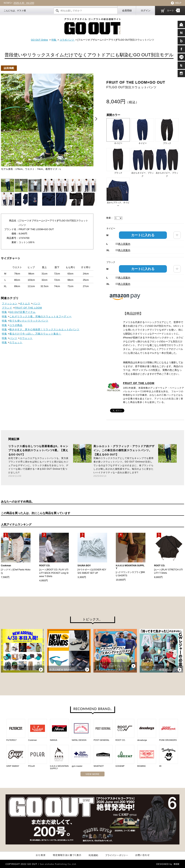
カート (173, 10)
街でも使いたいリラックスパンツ (29, 321)
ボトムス (25, 303)
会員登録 (127, 10)
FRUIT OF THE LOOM (139, 383)
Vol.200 (24, 3)
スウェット (26, 338)
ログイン (146, 10)
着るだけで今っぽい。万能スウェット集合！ (35, 334)
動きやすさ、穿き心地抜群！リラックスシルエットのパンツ (44, 329)
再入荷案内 (123, 244)
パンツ (36, 303)
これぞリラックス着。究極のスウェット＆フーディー (41, 316)
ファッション (10, 303)
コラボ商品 (16, 325)
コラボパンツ (67, 40)
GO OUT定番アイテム (22, 312)
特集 (54, 40)
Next (96, 119)
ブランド (7, 308)
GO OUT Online (39, 40)
